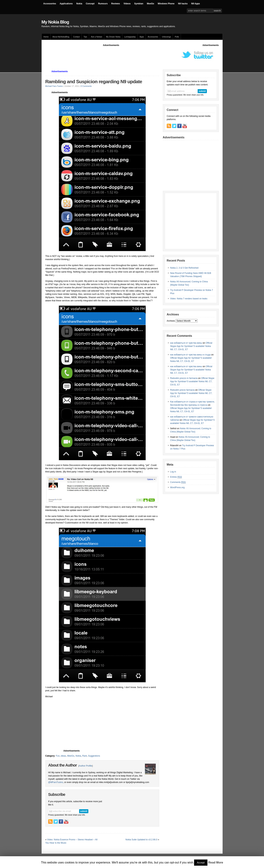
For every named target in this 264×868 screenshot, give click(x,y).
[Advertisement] (111, 55)
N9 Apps (196, 4)
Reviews (116, 4)
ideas (64, 756)
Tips (85, 37)
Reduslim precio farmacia (182, 390)
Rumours (103, 4)
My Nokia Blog (55, 22)
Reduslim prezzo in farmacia (184, 378)
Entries (176, 477)
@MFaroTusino (56, 782)
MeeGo (151, 4)
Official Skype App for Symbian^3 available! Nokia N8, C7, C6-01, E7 (191, 346)
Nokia (79, 4)
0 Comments (86, 86)
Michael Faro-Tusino (54, 86)
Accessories (50, 4)
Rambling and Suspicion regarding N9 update (94, 82)
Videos (127, 4)
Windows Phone (166, 4)
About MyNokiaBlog (61, 37)
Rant (84, 756)
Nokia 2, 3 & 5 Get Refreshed (184, 268)
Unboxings (166, 37)
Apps (142, 37)
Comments (178, 482)
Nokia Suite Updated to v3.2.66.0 (141, 840)
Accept (201, 863)
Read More (216, 862)
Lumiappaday (130, 37)
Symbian (139, 4)
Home (46, 37)
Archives (171, 321)
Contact (77, 37)
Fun (58, 756)
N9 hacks (183, 4)
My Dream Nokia (113, 37)
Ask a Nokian (97, 37)
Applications (66, 4)
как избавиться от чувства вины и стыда (190, 355)
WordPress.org (177, 487)
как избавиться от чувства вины (186, 343)
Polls (177, 37)
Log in (173, 472)
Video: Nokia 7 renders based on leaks (189, 299)
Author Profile (86, 766)
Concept (90, 4)
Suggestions (94, 756)
